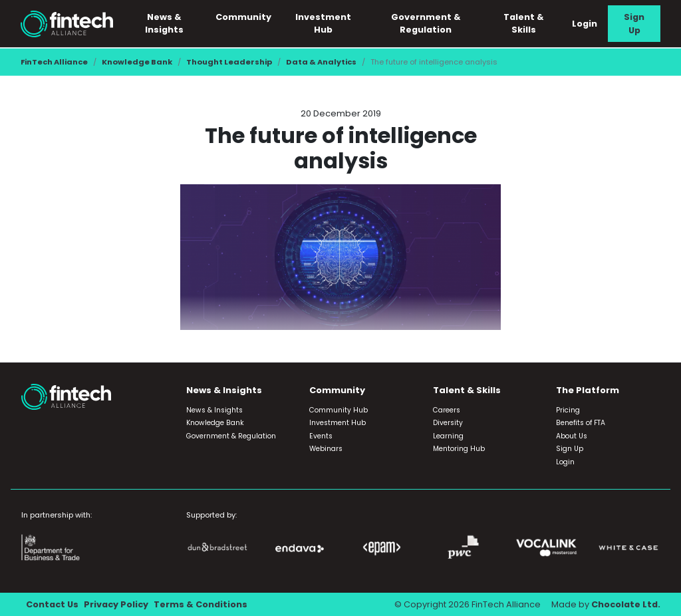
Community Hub (339, 410)
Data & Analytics (321, 62)
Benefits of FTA (581, 423)
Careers (447, 410)
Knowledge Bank (137, 62)
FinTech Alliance (54, 62)
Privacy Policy (116, 604)
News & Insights (164, 23)
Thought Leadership (229, 62)
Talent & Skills (524, 23)
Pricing (568, 410)
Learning (448, 436)
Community (243, 17)
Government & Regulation (426, 23)
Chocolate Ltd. (626, 604)
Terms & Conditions (201, 604)
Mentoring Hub (459, 449)
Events (321, 436)
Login (585, 24)
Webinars (326, 449)
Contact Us (52, 604)
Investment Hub (323, 23)
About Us (572, 436)
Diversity (448, 423)
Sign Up (634, 23)
